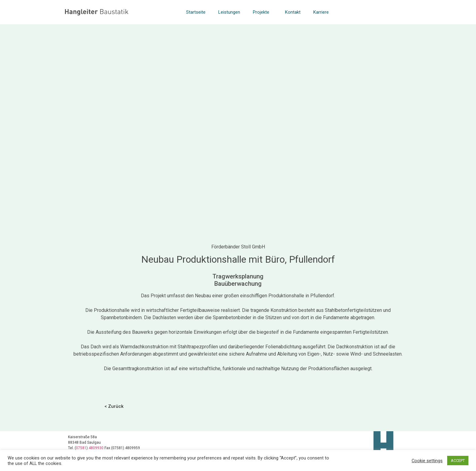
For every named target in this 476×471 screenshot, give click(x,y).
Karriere (321, 12)
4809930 (97, 448)
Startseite (196, 12)
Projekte (263, 12)
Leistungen (229, 12)
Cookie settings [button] (427, 461)
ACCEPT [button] (458, 461)
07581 (81, 448)
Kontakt (293, 12)
